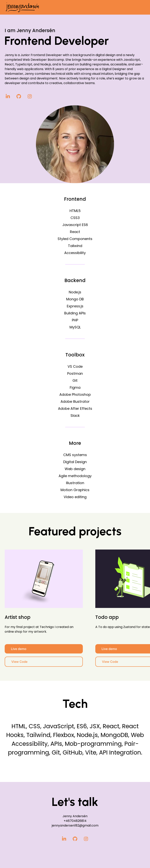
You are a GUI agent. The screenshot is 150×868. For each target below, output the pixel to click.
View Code (19, 662)
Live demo (19, 649)
